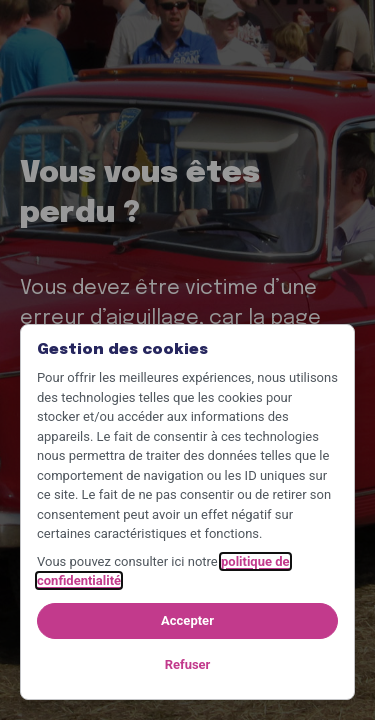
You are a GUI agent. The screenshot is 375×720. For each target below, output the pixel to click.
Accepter (187, 620)
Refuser (188, 664)
